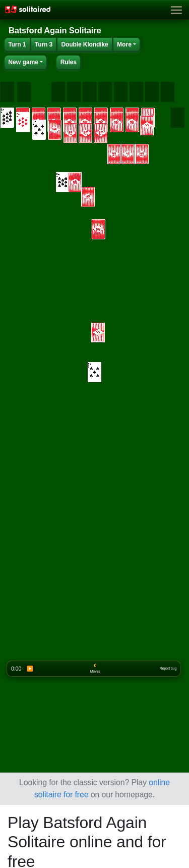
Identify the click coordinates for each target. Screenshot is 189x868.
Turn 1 (17, 44)
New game (23, 62)
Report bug (168, 669)
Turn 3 (44, 44)
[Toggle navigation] (177, 10)
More (124, 44)
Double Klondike (84, 44)
